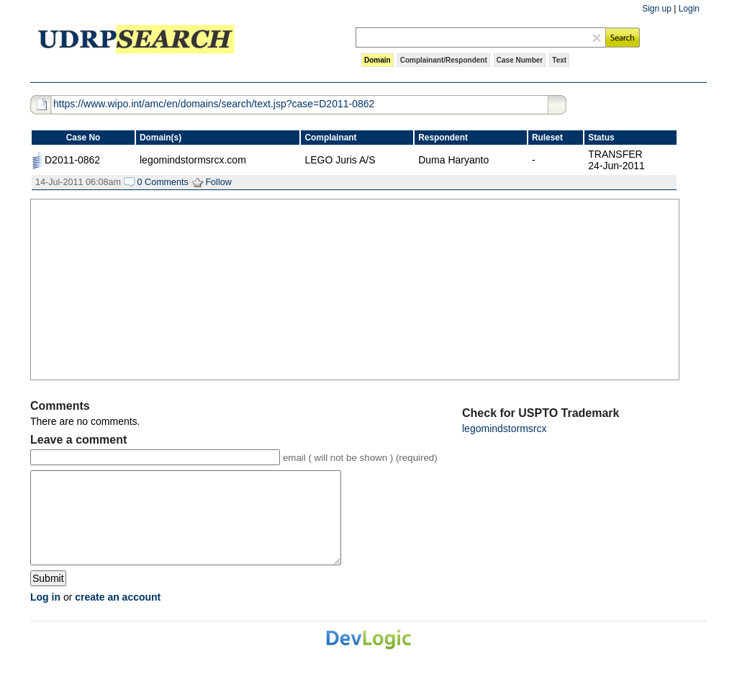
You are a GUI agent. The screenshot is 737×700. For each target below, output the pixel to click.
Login (689, 9)
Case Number (520, 60)
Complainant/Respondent (444, 60)
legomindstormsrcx (504, 428)
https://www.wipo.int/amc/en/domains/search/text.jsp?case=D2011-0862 (214, 104)
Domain (377, 60)
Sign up (657, 9)
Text (559, 60)
